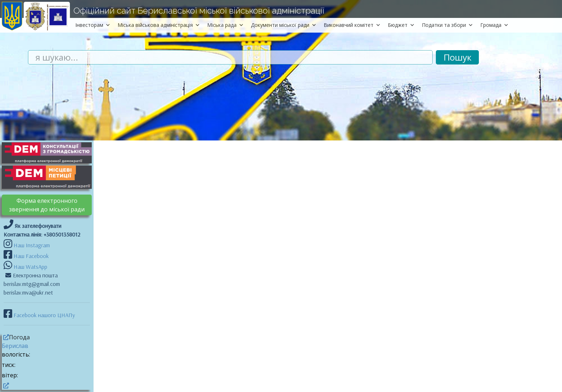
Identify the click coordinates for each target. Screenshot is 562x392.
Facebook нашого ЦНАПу (44, 315)
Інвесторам (93, 25)
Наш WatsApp (30, 267)
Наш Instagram (32, 245)
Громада (494, 25)
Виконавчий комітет (352, 25)
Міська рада (225, 25)
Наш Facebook (30, 256)
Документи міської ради (284, 25)
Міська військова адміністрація (159, 25)
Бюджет (401, 25)
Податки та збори (447, 25)
